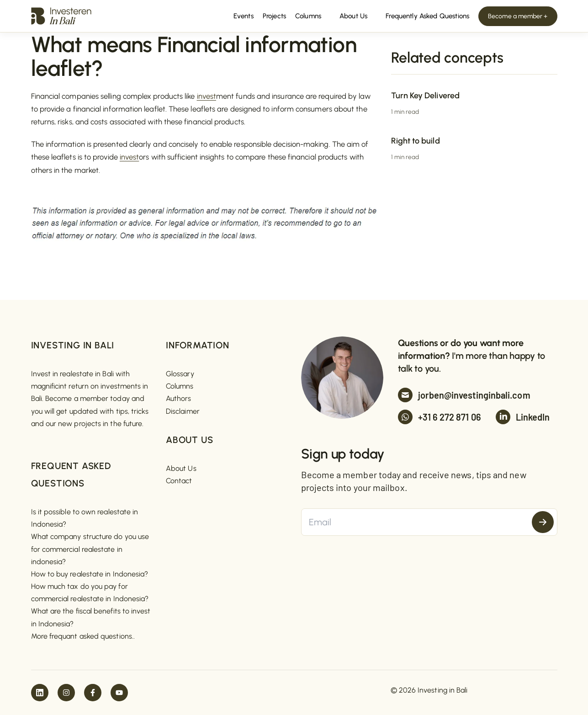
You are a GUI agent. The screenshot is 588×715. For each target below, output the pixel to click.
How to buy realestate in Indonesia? (90, 574)
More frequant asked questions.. (83, 636)
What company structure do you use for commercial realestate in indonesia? (90, 549)
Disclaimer (183, 411)
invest (207, 96)
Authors (179, 398)
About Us (181, 468)
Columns (180, 386)
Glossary (180, 374)
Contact (179, 481)
